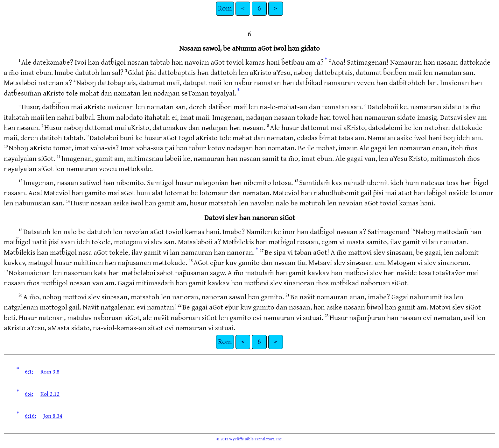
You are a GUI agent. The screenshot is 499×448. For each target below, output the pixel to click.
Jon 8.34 (53, 416)
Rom (225, 8)
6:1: (29, 372)
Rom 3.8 (50, 372)
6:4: (29, 394)
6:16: (30, 416)
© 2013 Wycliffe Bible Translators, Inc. (250, 439)
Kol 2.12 (50, 394)
